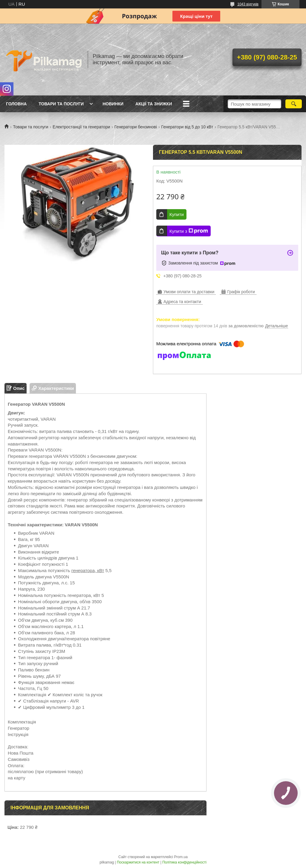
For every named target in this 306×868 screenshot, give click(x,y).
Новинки (113, 104)
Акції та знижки (154, 104)
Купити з (189, 231)
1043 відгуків (248, 4)
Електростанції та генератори (81, 127)
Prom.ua (181, 857)
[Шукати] (294, 104)
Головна (16, 104)
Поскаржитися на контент (138, 862)
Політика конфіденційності (184, 862)
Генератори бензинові (136, 127)
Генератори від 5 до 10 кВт (187, 127)
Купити (177, 214)
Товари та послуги (61, 104)
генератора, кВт (88, 570)
